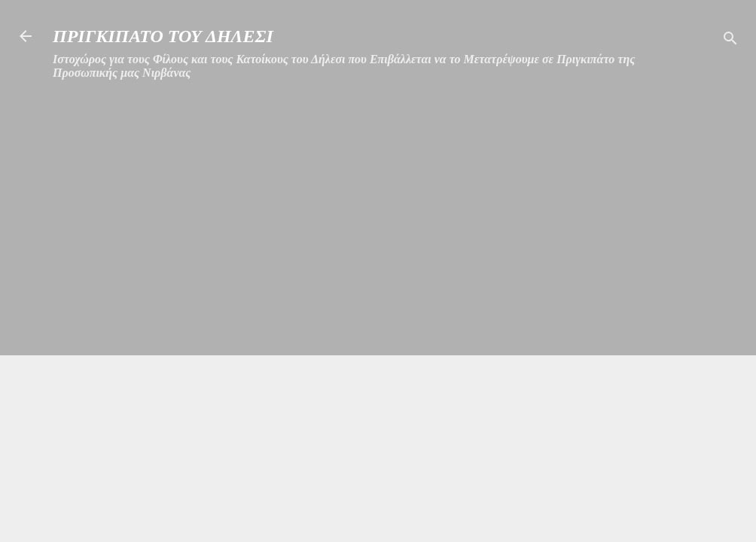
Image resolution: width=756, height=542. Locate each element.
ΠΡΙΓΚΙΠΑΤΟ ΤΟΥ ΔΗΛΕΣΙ (163, 36)
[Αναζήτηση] (730, 41)
